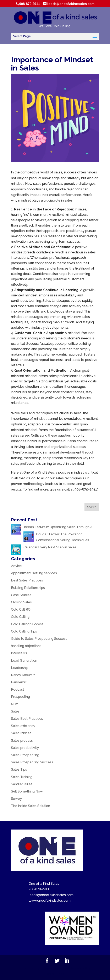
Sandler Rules (22, 784)
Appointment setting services (34, 573)
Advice (16, 566)
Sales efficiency (23, 726)
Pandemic (19, 682)
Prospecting (20, 697)
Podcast (18, 689)
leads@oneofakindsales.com (51, 895)
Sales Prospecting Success (32, 762)
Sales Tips (19, 769)
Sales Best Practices (27, 719)
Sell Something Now (27, 791)
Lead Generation (24, 661)
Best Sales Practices (27, 580)
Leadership (20, 668)
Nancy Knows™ (23, 675)
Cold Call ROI (21, 609)
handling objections (26, 646)
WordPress (55, 974)
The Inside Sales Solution (31, 806)
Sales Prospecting (25, 755)
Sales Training (22, 777)
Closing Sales (21, 602)
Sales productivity (25, 748)
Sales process (22, 741)
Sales (15, 711)
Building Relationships (28, 588)
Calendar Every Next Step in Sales (50, 547)
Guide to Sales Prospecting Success (39, 639)
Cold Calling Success (27, 624)
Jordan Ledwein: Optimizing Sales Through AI (58, 527)
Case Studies (21, 595)
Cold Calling (20, 617)
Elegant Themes (55, 968)
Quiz (14, 704)
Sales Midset (21, 733)
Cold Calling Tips (24, 631)
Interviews (19, 653)
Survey (16, 799)
